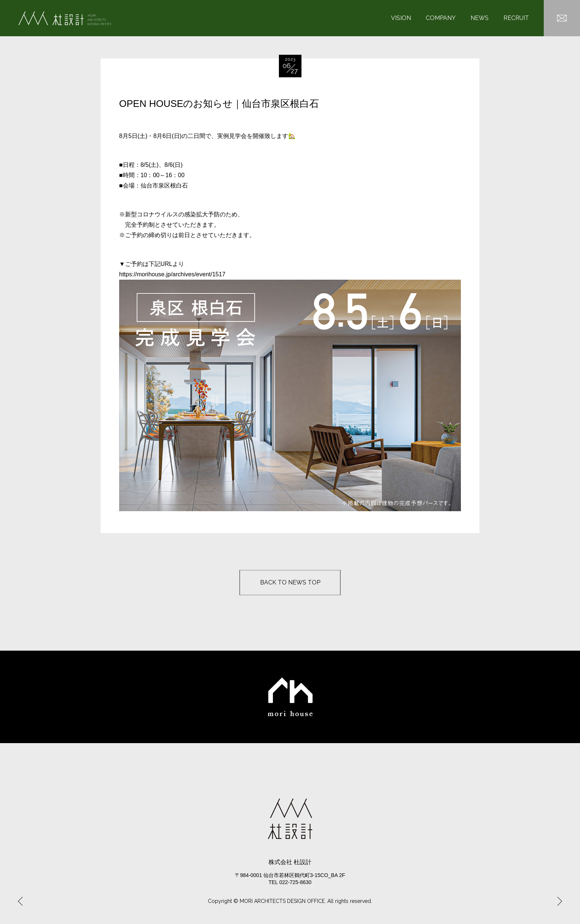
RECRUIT (516, 18)
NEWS (480, 18)
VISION (401, 18)
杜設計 (65, 18)
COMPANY (441, 18)
